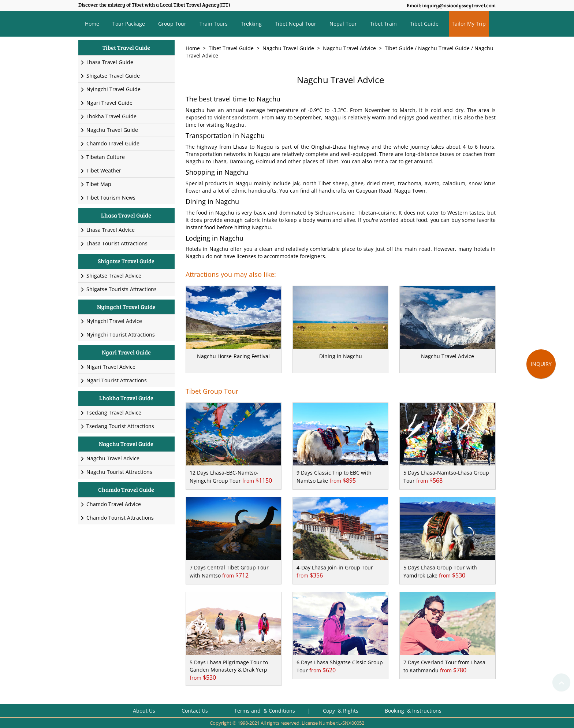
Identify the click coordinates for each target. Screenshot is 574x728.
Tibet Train (383, 24)
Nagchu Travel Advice (349, 48)
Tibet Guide (424, 24)
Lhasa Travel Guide (107, 62)
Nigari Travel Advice (108, 367)
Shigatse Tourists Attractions (118, 289)
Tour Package (129, 24)
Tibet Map (96, 184)
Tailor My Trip (469, 24)
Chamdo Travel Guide (110, 143)
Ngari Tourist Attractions (113, 380)
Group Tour (172, 24)
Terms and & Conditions (265, 711)
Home (92, 24)
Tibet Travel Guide (231, 48)
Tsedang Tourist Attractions (117, 426)
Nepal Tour (343, 24)
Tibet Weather (101, 170)
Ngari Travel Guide (106, 103)
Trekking (251, 24)
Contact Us (195, 711)
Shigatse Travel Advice (111, 276)
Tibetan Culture (102, 157)
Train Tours (214, 24)
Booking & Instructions (413, 711)
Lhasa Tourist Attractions (114, 243)
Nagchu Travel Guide (288, 48)
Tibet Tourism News (108, 198)
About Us (144, 711)
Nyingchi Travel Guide (110, 89)
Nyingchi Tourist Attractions (118, 335)
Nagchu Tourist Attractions (116, 472)
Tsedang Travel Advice (111, 413)
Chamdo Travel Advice (111, 504)
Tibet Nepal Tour (296, 24)
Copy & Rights (341, 711)
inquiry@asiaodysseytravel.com (459, 5)
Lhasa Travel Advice (107, 230)
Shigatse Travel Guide (110, 76)
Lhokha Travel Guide (108, 116)
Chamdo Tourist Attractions (117, 518)
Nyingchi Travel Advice (111, 321)
